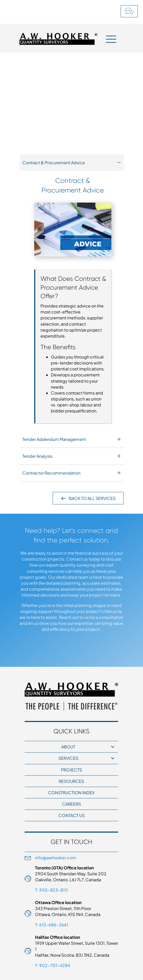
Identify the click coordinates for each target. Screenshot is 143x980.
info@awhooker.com (56, 858)
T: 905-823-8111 (51, 890)
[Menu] (111, 39)
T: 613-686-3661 (52, 925)
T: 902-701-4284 (53, 965)
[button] (129, 11)
